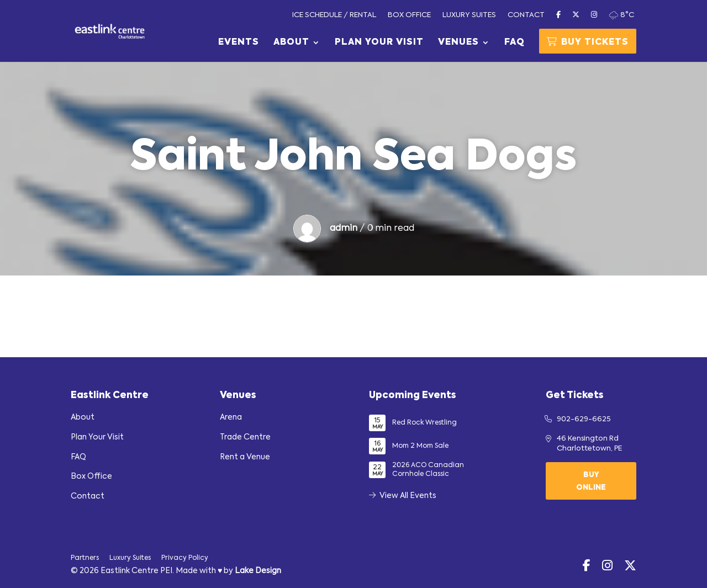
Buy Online (591, 482)
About (291, 43)
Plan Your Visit (379, 43)
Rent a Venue (245, 457)
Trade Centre (245, 437)
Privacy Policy (185, 558)
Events (239, 43)
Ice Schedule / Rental (334, 15)
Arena (231, 417)
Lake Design (258, 571)
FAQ (515, 43)
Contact (526, 15)
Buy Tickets (588, 42)
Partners (85, 558)
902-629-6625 (584, 419)
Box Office (409, 15)
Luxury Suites (469, 15)
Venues (458, 43)
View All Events (403, 496)
